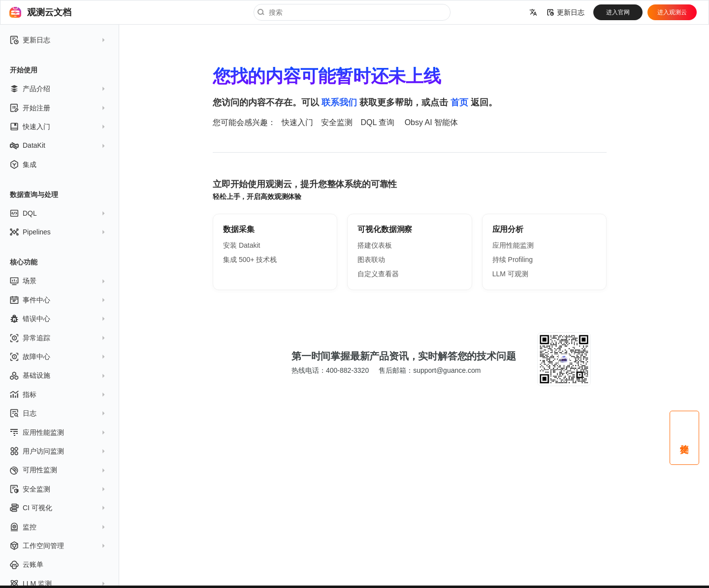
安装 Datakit (242, 245)
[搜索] (352, 12)
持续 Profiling (513, 260)
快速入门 (297, 122)
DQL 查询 (377, 122)
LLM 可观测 (510, 274)
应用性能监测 (513, 245)
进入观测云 (672, 12)
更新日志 (566, 12)
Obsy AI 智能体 (431, 122)
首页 (459, 102)
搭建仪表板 (375, 245)
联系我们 (339, 102)
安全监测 (337, 122)
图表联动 (371, 260)
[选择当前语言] (533, 12)
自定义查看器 (378, 274)
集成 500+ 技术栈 (250, 260)
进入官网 (618, 12)
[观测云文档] (15, 12)
